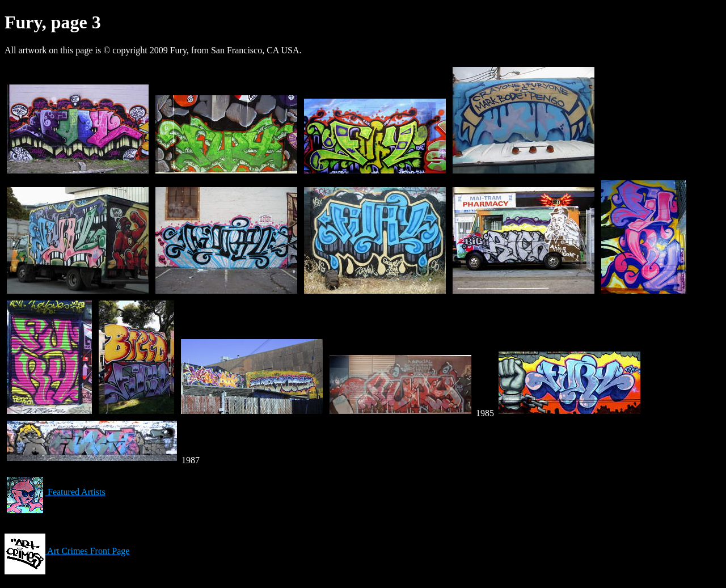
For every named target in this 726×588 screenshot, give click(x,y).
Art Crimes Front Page (67, 551)
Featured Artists (55, 492)
